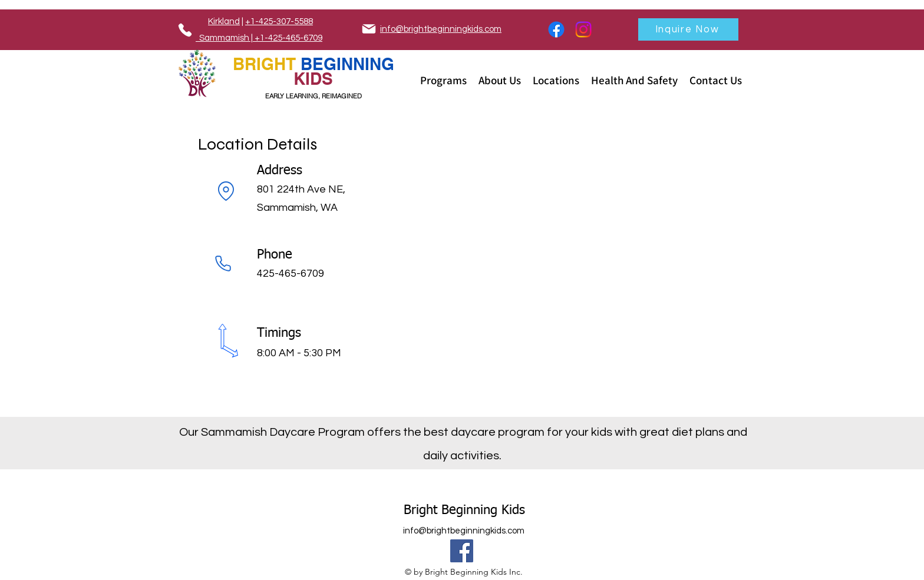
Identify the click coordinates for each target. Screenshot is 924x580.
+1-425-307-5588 (279, 21)
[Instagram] (583, 29)
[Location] (226, 191)
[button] (443, 80)
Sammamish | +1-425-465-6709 (259, 38)
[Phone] (185, 30)
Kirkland (224, 21)
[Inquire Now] (688, 29)
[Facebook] (556, 29)
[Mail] (369, 29)
